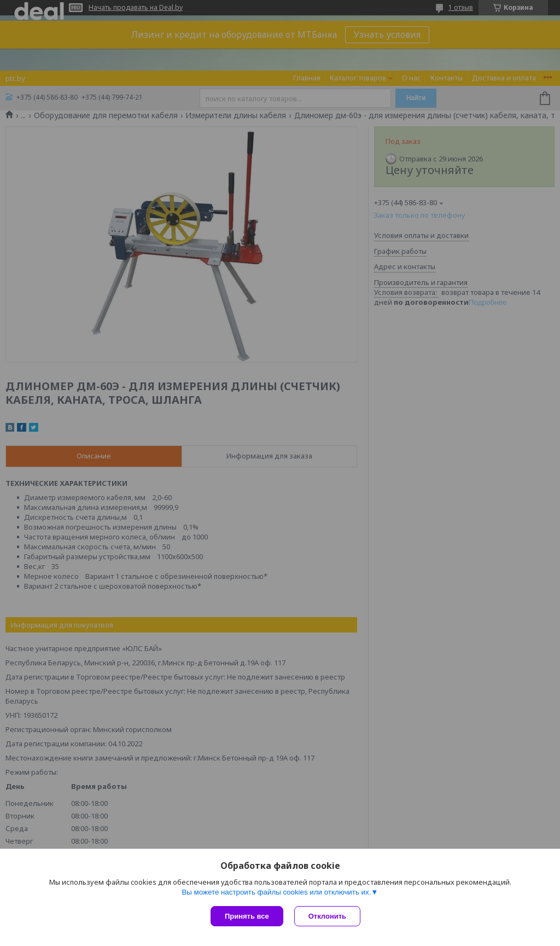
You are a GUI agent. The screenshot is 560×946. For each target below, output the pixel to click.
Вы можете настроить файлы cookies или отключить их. (276, 892)
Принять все (247, 916)
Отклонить (327, 916)
